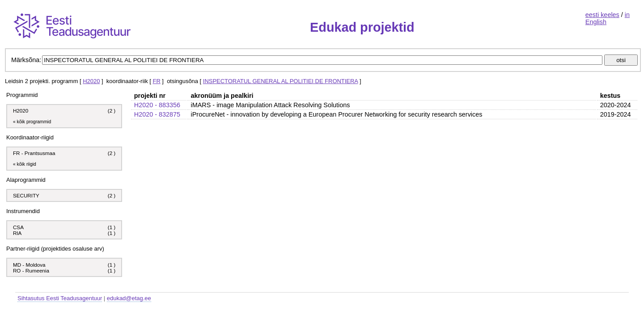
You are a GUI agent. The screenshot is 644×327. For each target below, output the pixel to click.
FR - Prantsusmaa (34, 153)
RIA (18, 233)
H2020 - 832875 (157, 114)
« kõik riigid (25, 164)
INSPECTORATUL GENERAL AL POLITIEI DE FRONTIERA (280, 81)
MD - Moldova (29, 265)
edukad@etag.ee (129, 298)
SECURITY (26, 195)
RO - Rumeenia (31, 270)
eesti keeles (602, 15)
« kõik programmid (32, 122)
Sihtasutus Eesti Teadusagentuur (60, 298)
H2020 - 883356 (157, 105)
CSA (19, 227)
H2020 (91, 81)
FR (156, 81)
